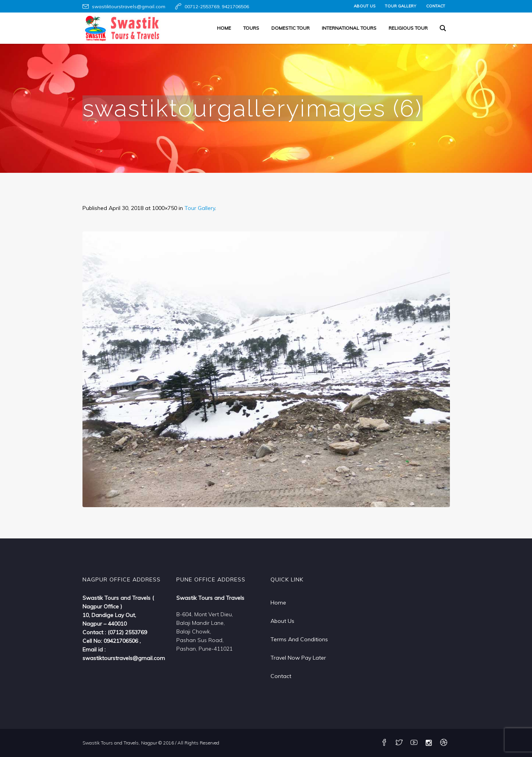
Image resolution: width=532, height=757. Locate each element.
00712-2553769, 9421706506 (217, 6)
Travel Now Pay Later (298, 658)
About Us (282, 621)
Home (278, 603)
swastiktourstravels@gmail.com (129, 6)
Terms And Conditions (299, 639)
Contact (281, 676)
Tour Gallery (200, 208)
